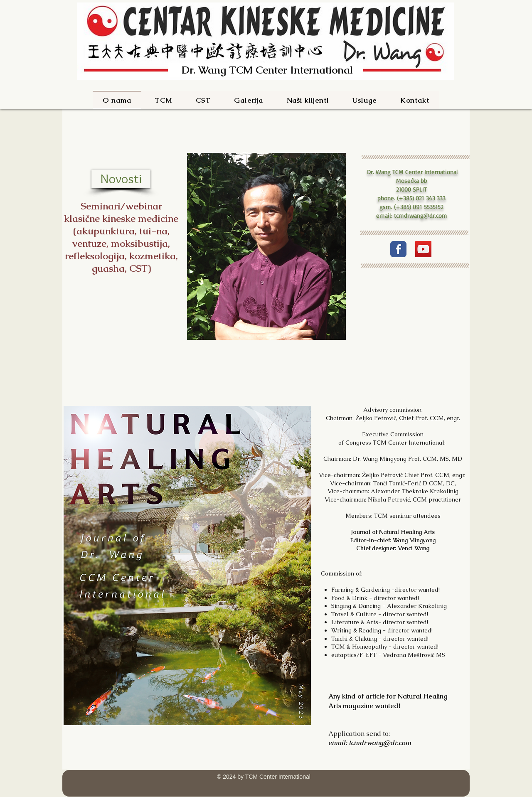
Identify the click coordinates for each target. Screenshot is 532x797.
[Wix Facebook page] (398, 249)
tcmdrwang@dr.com (421, 215)
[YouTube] (423, 249)
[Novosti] (121, 179)
